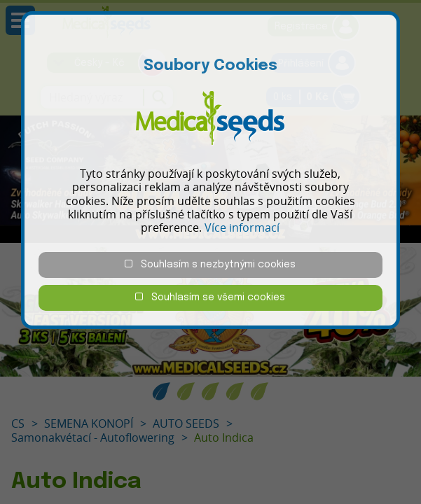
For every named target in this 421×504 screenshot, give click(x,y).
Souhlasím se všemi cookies (210, 297)
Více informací (242, 227)
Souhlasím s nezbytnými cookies (210, 264)
